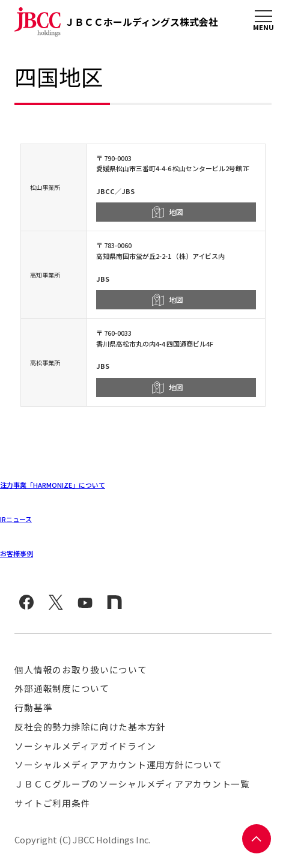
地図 (176, 212)
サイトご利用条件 (52, 803)
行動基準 (33, 707)
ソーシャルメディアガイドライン (85, 746)
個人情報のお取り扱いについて (81, 669)
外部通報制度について (62, 688)
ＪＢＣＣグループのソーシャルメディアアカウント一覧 (132, 784)
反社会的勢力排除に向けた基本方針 (90, 727)
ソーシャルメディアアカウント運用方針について (118, 764)
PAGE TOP (257, 839)
